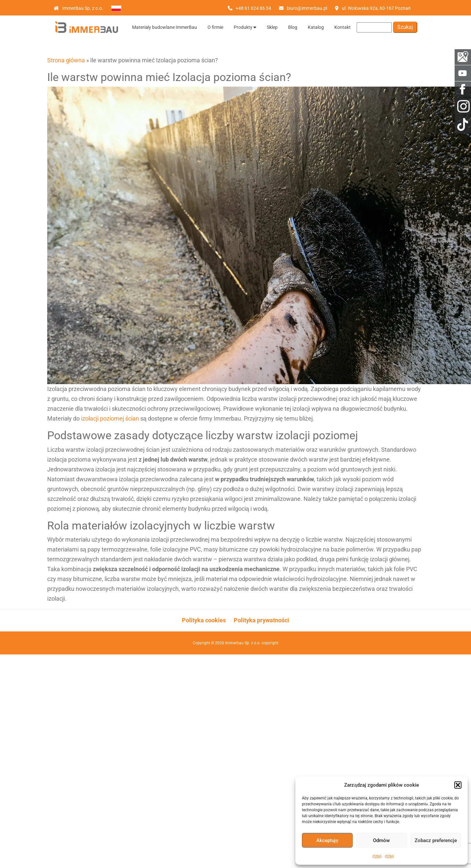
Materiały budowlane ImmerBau (165, 27)
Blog (293, 27)
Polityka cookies (204, 620)
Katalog (316, 27)
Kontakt (343, 27)
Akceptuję (327, 840)
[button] (458, 785)
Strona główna (66, 60)
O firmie (215, 27)
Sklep (272, 27)
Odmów (381, 840)
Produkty (245, 27)
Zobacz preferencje (436, 840)
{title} (377, 856)
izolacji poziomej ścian (110, 418)
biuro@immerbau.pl (307, 8)
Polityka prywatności (261, 620)
